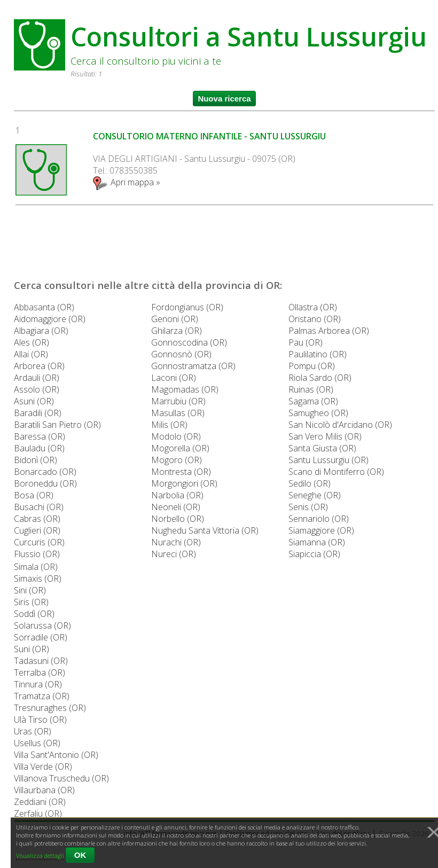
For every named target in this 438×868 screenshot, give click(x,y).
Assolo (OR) (37, 389)
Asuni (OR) (34, 401)
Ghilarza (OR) (177, 331)
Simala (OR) (36, 567)
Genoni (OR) (175, 319)
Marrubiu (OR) (178, 401)
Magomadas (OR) (185, 389)
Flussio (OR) (37, 554)
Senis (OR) (308, 507)
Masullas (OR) (178, 413)
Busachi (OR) (39, 507)
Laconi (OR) (174, 378)
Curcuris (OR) (39, 542)
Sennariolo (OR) (319, 519)
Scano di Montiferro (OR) (336, 472)
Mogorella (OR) (180, 448)
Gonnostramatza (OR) (193, 366)
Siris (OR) (31, 602)
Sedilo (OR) (310, 483)
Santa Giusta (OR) (322, 448)
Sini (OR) (30, 590)
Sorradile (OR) (41, 637)
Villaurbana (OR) (44, 790)
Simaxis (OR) (38, 578)
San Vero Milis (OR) (325, 436)
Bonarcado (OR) (45, 472)
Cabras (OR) (37, 519)
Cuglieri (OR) (37, 530)
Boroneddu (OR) (45, 483)
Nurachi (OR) (176, 542)
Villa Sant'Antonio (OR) (56, 755)
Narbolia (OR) (177, 495)
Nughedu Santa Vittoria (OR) (205, 530)
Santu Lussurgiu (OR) (328, 460)
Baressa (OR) (40, 436)
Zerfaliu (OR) (38, 814)
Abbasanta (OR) (44, 307)
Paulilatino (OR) (318, 354)
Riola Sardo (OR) (320, 378)
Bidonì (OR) (36, 460)
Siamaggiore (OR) (321, 530)
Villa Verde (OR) (43, 767)
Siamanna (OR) (317, 542)
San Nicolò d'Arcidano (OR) (340, 425)
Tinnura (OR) (38, 684)
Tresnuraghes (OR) (50, 708)
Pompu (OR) (312, 366)
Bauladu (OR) (39, 448)
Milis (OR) (169, 425)
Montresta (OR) (181, 472)
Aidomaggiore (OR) (50, 319)
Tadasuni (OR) (41, 661)
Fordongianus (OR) (187, 307)
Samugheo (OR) (318, 413)
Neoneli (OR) (176, 507)
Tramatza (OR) (42, 696)
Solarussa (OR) (42, 625)
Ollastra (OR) (313, 307)
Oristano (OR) (315, 319)
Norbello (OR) (178, 519)
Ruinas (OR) (311, 389)
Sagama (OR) (313, 401)
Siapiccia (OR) (314, 554)
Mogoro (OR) (177, 460)
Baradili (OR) (38, 413)
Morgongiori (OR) (184, 483)
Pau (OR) (306, 342)
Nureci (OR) (174, 554)
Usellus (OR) (37, 743)
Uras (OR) (33, 731)
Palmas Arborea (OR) (329, 331)
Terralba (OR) (40, 672)
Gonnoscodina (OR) (189, 342)
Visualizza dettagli (40, 855)
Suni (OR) (32, 649)
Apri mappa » (127, 182)
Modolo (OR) (176, 436)
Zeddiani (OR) (40, 802)
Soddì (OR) (34, 614)
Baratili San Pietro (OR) (57, 425)
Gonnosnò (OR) (181, 354)
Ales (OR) (32, 342)
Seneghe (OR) (315, 495)
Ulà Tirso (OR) (40, 720)
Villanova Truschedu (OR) (61, 778)
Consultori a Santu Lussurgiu (249, 37)
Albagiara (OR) (41, 331)
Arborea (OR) (39, 366)
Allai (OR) (31, 354)
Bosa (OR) (34, 495)
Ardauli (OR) (37, 378)
